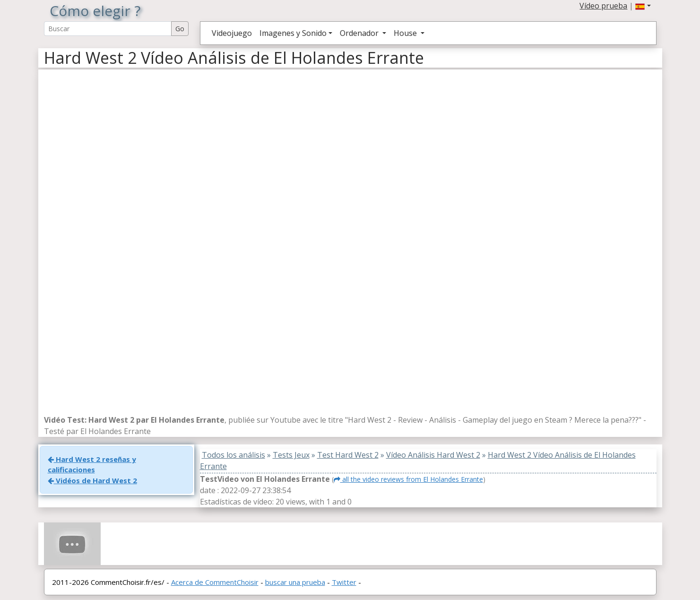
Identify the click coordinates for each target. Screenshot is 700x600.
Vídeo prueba (603, 6)
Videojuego (232, 33)
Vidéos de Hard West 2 (92, 480)
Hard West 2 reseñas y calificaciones (92, 465)
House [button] (406, 33)
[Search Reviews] (108, 29)
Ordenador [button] (360, 33)
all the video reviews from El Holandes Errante (408, 479)
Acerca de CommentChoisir (215, 582)
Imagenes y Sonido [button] (293, 33)
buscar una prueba (295, 582)
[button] (643, 6)
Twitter (344, 582)
